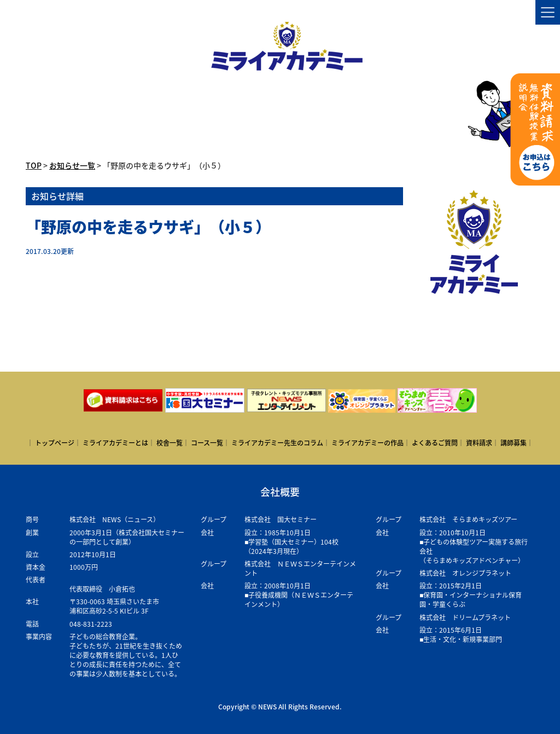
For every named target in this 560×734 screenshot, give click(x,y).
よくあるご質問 (435, 443)
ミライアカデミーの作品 (367, 443)
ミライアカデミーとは (115, 443)
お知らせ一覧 (72, 165)
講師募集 (514, 443)
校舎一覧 (170, 443)
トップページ (55, 443)
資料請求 (479, 443)
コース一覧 (207, 443)
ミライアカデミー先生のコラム (277, 443)
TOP (34, 165)
